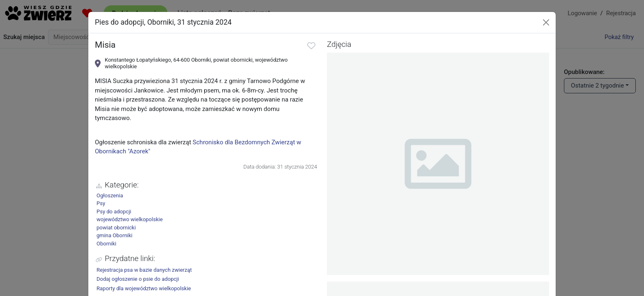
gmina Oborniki (115, 235)
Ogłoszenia (110, 195)
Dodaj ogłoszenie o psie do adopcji (138, 279)
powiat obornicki (116, 228)
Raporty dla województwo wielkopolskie (144, 288)
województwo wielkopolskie (130, 219)
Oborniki (106, 244)
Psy (101, 203)
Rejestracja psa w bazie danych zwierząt (144, 270)
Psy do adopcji (114, 212)
